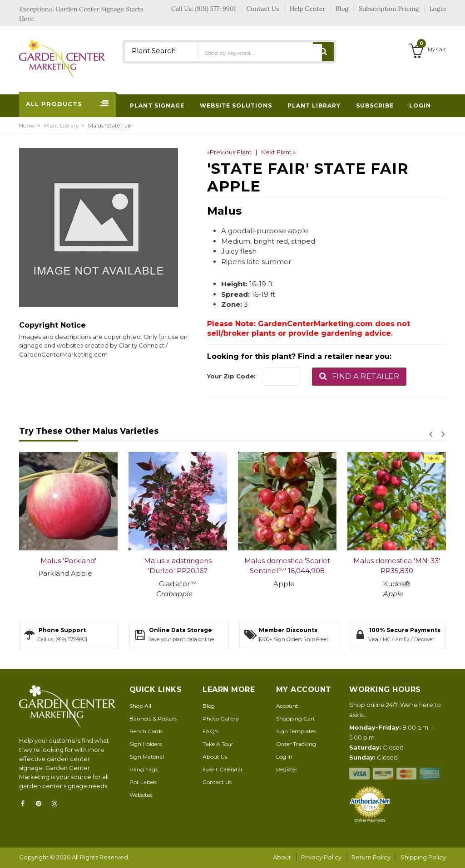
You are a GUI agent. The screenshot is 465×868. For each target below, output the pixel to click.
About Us (215, 757)
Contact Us (217, 782)
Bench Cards (146, 731)
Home (27, 125)
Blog (209, 706)
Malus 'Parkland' (68, 561)
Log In (284, 757)
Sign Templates (296, 731)
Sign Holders (146, 744)
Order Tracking (296, 744)
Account (287, 706)
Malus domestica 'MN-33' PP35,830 (397, 566)
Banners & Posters (153, 718)
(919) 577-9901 (216, 9)
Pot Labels (143, 782)
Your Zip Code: (231, 376)
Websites (141, 795)
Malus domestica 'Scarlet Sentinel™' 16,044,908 (287, 566)
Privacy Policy (321, 857)
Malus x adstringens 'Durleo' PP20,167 (178, 566)
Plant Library (62, 125)
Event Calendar (223, 769)
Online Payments (370, 820)
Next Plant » (278, 152)
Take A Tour (218, 744)
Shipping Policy (423, 857)
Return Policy (371, 857)
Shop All (140, 706)
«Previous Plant (229, 152)
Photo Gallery (221, 718)
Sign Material (147, 757)
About (282, 857)
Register (287, 769)
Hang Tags (143, 769)
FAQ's (210, 731)
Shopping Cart (296, 718)
